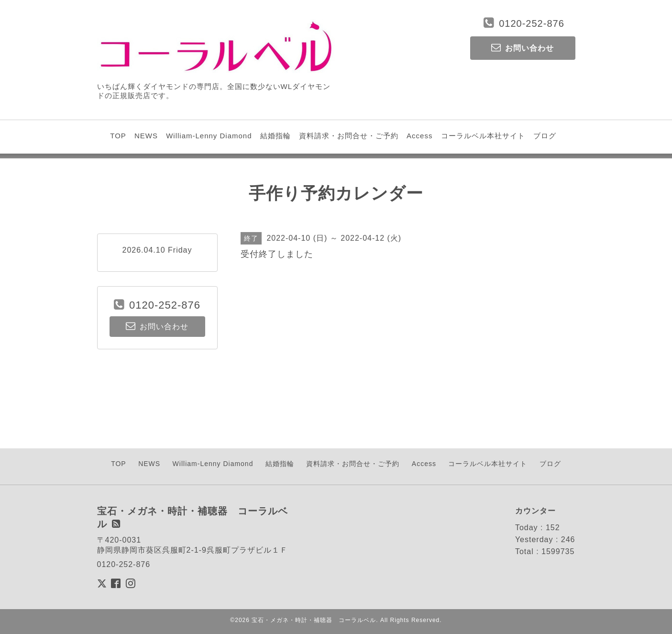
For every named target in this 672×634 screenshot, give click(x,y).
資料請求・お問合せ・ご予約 (349, 136)
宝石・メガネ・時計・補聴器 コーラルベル (314, 620)
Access (419, 136)
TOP (118, 136)
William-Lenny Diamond (209, 136)
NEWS (146, 136)
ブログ (545, 136)
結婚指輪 (275, 136)
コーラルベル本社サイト (483, 136)
